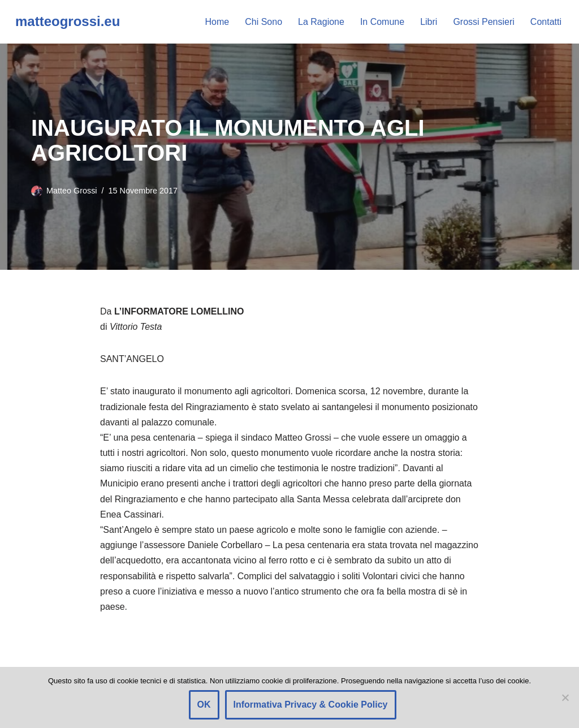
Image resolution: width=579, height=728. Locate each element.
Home (217, 22)
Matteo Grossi (72, 191)
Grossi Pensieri (483, 22)
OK (204, 705)
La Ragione (321, 22)
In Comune (382, 22)
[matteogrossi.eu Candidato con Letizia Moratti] (68, 22)
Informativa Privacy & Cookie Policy (311, 705)
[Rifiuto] (565, 697)
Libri (429, 22)
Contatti (546, 22)
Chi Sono (263, 22)
